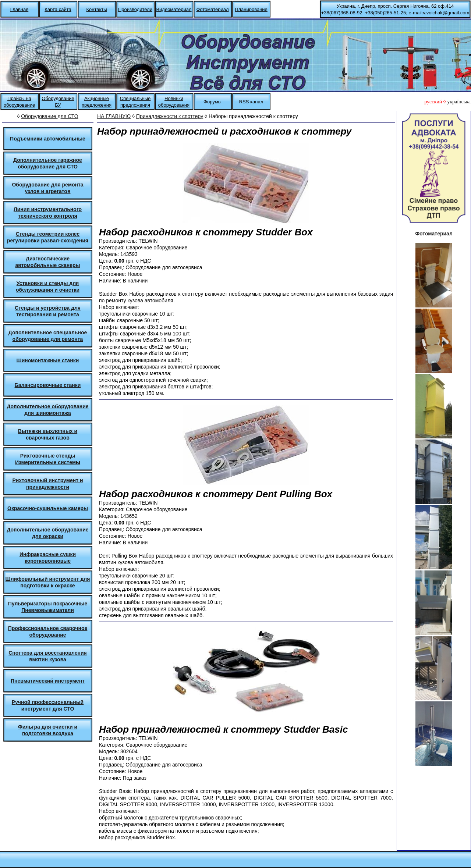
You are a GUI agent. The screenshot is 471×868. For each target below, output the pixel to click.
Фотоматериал (212, 9)
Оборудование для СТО (49, 116)
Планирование (251, 9)
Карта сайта (58, 9)
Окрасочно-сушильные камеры (48, 508)
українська (459, 102)
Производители (135, 9)
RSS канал (251, 102)
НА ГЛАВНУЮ (114, 116)
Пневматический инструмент (48, 681)
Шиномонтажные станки (48, 360)
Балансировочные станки (48, 385)
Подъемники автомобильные (48, 139)
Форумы (213, 102)
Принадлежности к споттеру (170, 116)
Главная (19, 9)
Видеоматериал (174, 9)
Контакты (96, 9)
